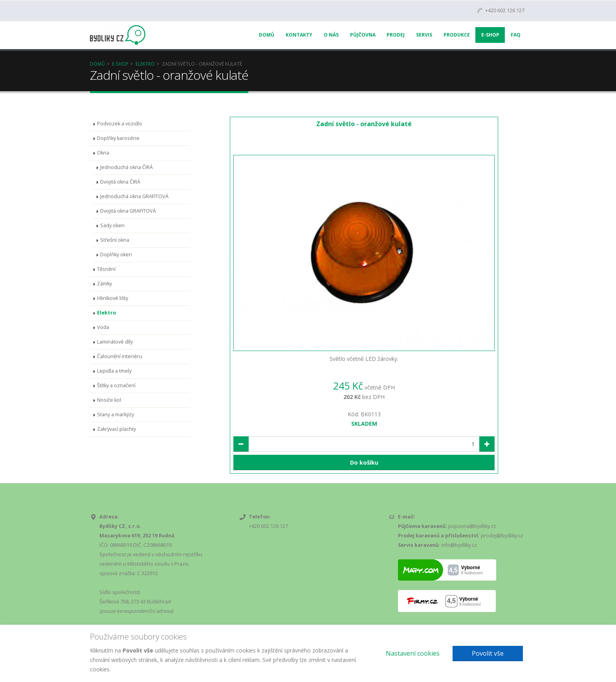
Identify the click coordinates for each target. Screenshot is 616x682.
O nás (331, 35)
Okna (103, 153)
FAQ (516, 35)
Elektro (145, 64)
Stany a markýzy (115, 415)
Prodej (396, 35)
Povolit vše (488, 653)
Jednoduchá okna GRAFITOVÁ (134, 196)
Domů (267, 35)
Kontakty (299, 35)
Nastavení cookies (413, 653)
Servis (424, 35)
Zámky (104, 284)
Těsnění (106, 269)
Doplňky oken (116, 255)
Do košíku (364, 462)
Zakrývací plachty (116, 429)
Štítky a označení (116, 385)
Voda (103, 327)
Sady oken (112, 225)
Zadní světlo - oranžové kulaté (364, 124)
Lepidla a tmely (114, 371)
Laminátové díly (115, 342)
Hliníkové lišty (113, 298)
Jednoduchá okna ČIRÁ (126, 167)
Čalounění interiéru (120, 356)
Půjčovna (363, 35)
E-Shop (490, 35)
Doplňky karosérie (118, 138)
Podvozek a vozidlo (120, 124)
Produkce (457, 35)
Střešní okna (115, 240)
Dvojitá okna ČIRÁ (120, 182)
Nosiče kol (109, 400)
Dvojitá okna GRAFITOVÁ (128, 211)
